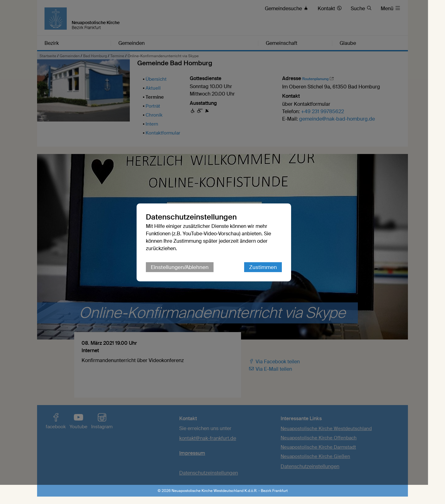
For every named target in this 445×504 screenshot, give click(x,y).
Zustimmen (272, 277)
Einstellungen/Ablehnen (188, 277)
